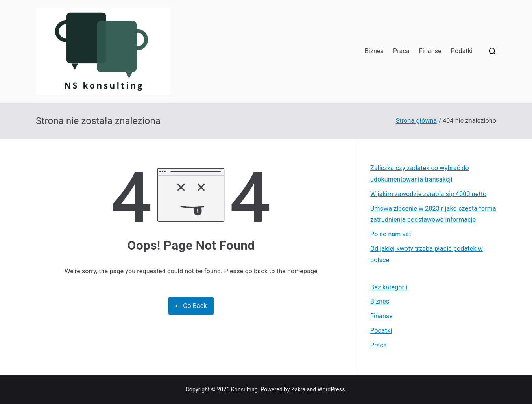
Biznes (374, 51)
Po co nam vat (391, 234)
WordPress (331, 389)
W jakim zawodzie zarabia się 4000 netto (428, 194)
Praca (401, 51)
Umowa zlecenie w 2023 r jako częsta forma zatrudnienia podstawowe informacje (433, 214)
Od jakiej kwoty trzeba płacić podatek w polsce (427, 254)
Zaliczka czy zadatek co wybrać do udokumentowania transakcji (420, 174)
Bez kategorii (389, 287)
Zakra (298, 389)
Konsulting (244, 389)
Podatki (462, 51)
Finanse (430, 51)
